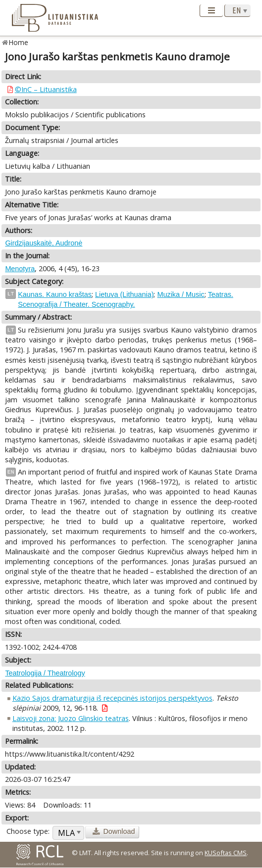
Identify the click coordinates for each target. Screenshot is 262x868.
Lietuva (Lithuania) (124, 294)
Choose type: (28, 831)
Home (19, 42)
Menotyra (20, 269)
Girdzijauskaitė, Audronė (44, 243)
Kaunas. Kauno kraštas (55, 294)
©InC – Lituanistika (46, 89)
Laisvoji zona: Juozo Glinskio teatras (71, 718)
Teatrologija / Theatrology (45, 673)
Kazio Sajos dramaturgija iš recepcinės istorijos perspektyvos (112, 698)
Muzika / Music (181, 294)
